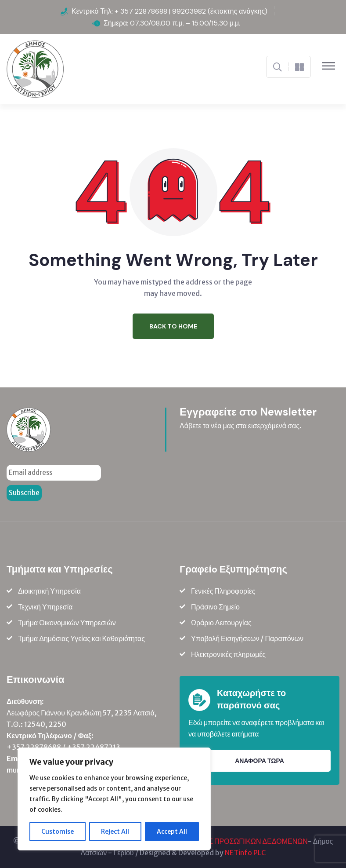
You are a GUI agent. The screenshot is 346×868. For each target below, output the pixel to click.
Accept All (172, 832)
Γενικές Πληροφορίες (223, 591)
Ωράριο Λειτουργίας (221, 623)
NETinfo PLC (245, 853)
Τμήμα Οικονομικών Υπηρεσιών (67, 623)
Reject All (115, 832)
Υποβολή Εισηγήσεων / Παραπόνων (247, 638)
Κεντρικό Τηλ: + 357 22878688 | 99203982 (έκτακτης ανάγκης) (170, 11)
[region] (114, 799)
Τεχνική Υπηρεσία (45, 607)
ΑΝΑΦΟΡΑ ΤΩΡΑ (259, 761)
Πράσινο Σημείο (215, 607)
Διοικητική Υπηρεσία (49, 591)
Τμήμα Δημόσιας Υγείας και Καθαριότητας (81, 638)
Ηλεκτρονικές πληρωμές (228, 654)
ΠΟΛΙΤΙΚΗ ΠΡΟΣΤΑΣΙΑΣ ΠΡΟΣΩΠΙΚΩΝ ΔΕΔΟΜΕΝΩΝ (222, 841)
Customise (58, 832)
